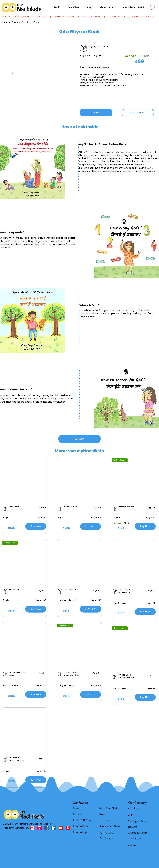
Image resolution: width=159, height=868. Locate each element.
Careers (133, 827)
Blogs (102, 814)
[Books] (15, 22)
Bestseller (78, 814)
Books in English (81, 832)
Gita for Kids (106, 838)
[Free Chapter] (138, 113)
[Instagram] (39, 828)
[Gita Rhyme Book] (30, 22)
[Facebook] (47, 828)
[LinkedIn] (54, 828)
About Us (133, 808)
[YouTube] (61, 828)
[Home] (5, 22)
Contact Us (135, 838)
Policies (132, 845)
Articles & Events (138, 833)
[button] (35, 74)
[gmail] (32, 828)
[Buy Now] (96, 113)
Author (132, 815)
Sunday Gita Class (110, 826)
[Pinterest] (68, 828)
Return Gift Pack (82, 820)
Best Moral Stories (109, 808)
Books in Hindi (80, 826)
